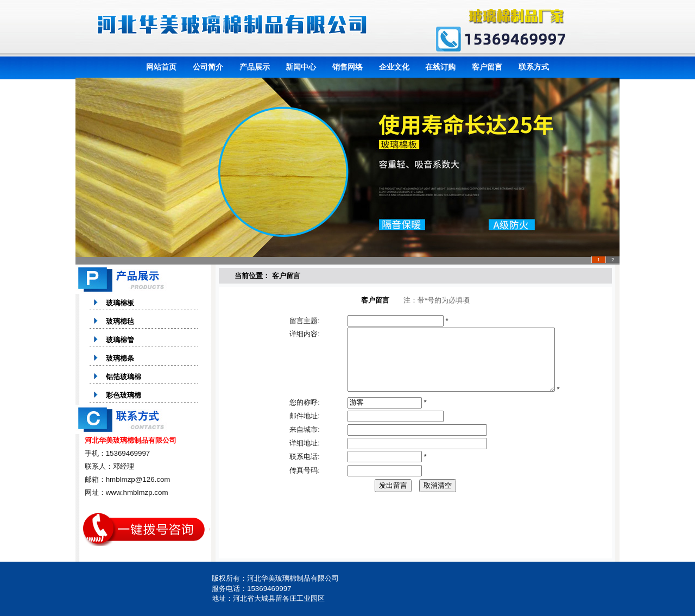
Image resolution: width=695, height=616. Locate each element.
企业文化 (394, 67)
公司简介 (208, 67)
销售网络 (347, 67)
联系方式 (534, 67)
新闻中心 (301, 67)
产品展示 (255, 67)
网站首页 (161, 67)
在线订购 (440, 67)
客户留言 (487, 67)
